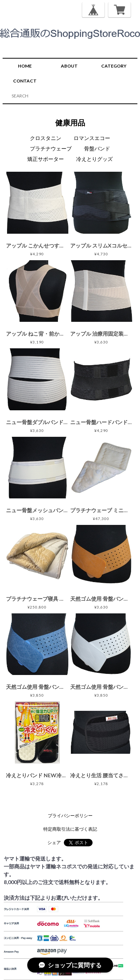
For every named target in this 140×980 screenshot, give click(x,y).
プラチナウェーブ (51, 148)
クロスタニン (46, 138)
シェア (54, 842)
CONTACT (25, 81)
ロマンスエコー (92, 138)
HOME (25, 66)
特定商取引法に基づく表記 (70, 829)
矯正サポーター (46, 159)
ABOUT (69, 66)
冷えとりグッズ (94, 159)
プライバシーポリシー (70, 816)
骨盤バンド (97, 148)
